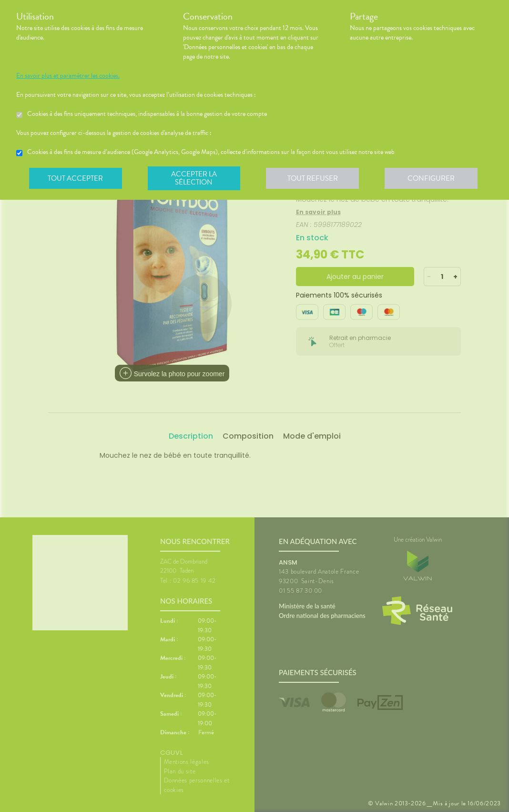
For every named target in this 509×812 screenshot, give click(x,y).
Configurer (433, 178)
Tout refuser (314, 178)
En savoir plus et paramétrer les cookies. (68, 76)
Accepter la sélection (195, 178)
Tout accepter (76, 178)
